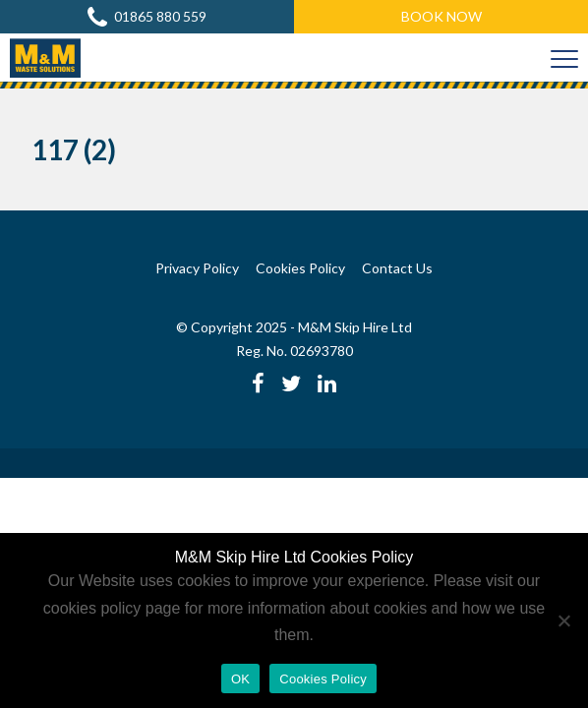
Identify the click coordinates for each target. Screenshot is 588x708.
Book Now (441, 16)
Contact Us (397, 268)
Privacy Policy (197, 268)
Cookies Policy (300, 268)
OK (240, 679)
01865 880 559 (147, 17)
